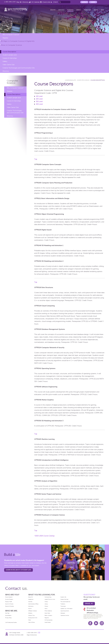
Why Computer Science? (11, 35)
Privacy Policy (8, 618)
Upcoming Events (65, 611)
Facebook (90, 623)
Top (36, 159)
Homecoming (48, 597)
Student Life (87, 10)
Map (18, 2)
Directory (26, 2)
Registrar (47, 618)
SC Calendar (36, 2)
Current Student (9, 599)
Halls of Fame (32, 622)
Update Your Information (66, 609)
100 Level (39, 96)
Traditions (63, 604)
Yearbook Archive (65, 615)
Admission (61, 10)
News (102, 10)
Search (56, 2)
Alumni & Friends (9, 604)
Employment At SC (33, 618)
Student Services (64, 599)
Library (46, 604)
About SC (53, 10)
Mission (46, 606)
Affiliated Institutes (33, 611)
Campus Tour (32, 615)
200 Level (39, 99)
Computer (12, 82)
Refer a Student (48, 615)
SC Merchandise (48, 620)
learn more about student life (18, 570)
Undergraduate (70, 80)
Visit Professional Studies (11, 622)
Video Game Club (9, 65)
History (46, 602)
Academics (70, 10)
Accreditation (8, 615)
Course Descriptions (9, 52)
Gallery (5, 61)
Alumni (96, 10)
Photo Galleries (48, 611)
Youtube (96, 623)
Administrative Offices (33, 604)
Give (93, 2)
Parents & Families (10, 606)
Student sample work (10, 55)
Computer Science (83, 80)
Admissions (31, 606)
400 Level (39, 104)
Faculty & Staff (9, 602)
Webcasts (63, 613)
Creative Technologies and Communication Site (19, 68)
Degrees (5, 38)
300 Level (39, 101)
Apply (84, 2)
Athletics (79, 10)
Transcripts (63, 606)
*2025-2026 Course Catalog (44, 536)
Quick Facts (47, 613)
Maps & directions (32, 635)
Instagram (102, 623)
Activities (30, 602)
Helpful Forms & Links (50, 599)
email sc (89, 604)
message (39, 633)
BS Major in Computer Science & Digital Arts (18, 41)
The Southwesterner (65, 602)
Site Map (7, 613)
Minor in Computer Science (11, 45)
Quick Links (47, 2)
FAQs (30, 620)
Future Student (9, 597)
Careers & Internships (10, 58)
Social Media (48, 622)
